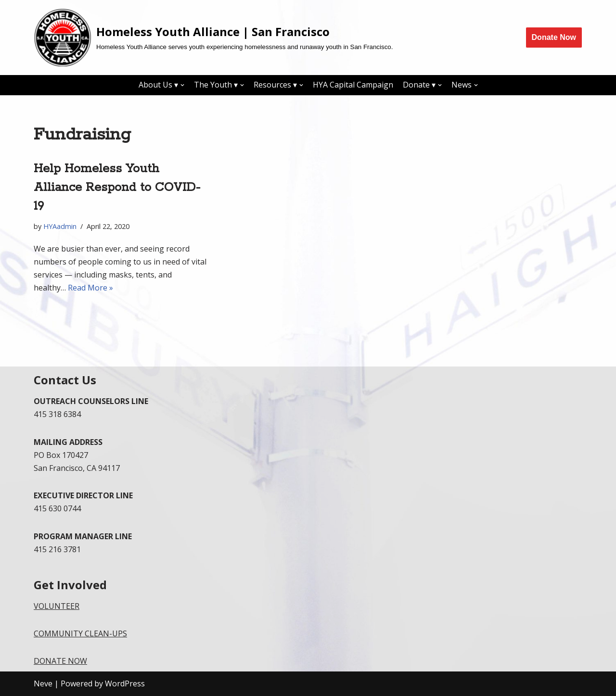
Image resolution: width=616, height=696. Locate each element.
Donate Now (554, 37)
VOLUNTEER (57, 606)
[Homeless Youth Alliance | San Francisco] (213, 38)
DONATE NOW (60, 661)
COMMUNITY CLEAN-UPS (80, 633)
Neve (43, 683)
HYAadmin (60, 226)
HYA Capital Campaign (353, 85)
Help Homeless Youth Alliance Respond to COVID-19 (117, 188)
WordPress (125, 683)
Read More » (90, 288)
